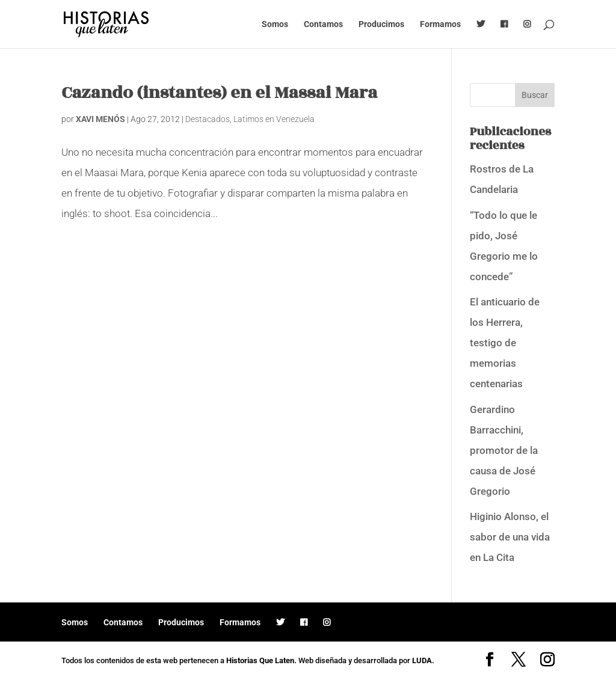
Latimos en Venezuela (274, 119)
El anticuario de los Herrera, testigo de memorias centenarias (505, 343)
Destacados (208, 119)
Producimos (381, 24)
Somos (275, 24)
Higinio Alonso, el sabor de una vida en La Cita (510, 537)
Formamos (440, 24)
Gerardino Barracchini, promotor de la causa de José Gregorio (504, 450)
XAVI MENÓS (100, 119)
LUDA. (423, 660)
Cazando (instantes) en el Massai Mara (219, 93)
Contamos (323, 24)
